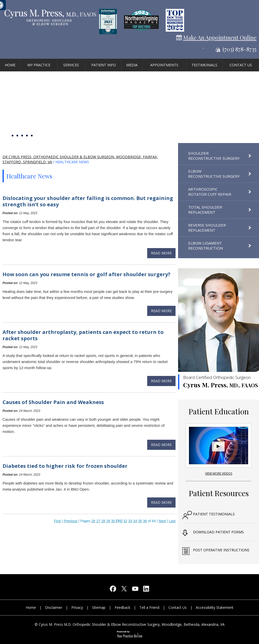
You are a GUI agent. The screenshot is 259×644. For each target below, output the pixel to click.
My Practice (39, 65)
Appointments (164, 65)
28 (103, 521)
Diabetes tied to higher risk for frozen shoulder (65, 466)
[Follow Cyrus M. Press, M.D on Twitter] (124, 590)
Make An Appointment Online (220, 37)
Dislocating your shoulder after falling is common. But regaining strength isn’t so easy (88, 201)
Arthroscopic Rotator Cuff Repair (210, 192)
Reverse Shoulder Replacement (207, 228)
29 (108, 521)
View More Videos (219, 474)
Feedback (122, 607)
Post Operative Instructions (221, 550)
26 (93, 521)
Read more (161, 253)
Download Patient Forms (218, 532)
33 (130, 521)
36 (145, 521)
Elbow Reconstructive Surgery (214, 174)
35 (140, 521)
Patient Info (104, 65)
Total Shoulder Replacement (205, 210)
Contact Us (241, 65)
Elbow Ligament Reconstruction (206, 246)
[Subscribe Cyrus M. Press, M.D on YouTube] (135, 590)
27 (98, 521)
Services (71, 65)
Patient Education (219, 411)
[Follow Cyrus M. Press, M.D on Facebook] (113, 590)
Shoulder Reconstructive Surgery (214, 156)
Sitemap (99, 607)
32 (125, 521)
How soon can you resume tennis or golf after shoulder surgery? (87, 274)
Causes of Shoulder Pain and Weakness (53, 402)
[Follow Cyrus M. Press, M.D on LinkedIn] (146, 590)
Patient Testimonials (214, 514)
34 (135, 521)
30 (113, 521)
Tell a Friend (149, 607)
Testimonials (204, 65)
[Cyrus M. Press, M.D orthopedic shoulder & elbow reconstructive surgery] (50, 17)
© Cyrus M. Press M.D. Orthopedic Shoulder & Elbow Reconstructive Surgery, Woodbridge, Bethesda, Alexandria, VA (130, 624)
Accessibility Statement (215, 607)
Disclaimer (54, 607)
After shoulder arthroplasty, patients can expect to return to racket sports (83, 335)
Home (10, 65)
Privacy (77, 607)
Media (132, 65)
